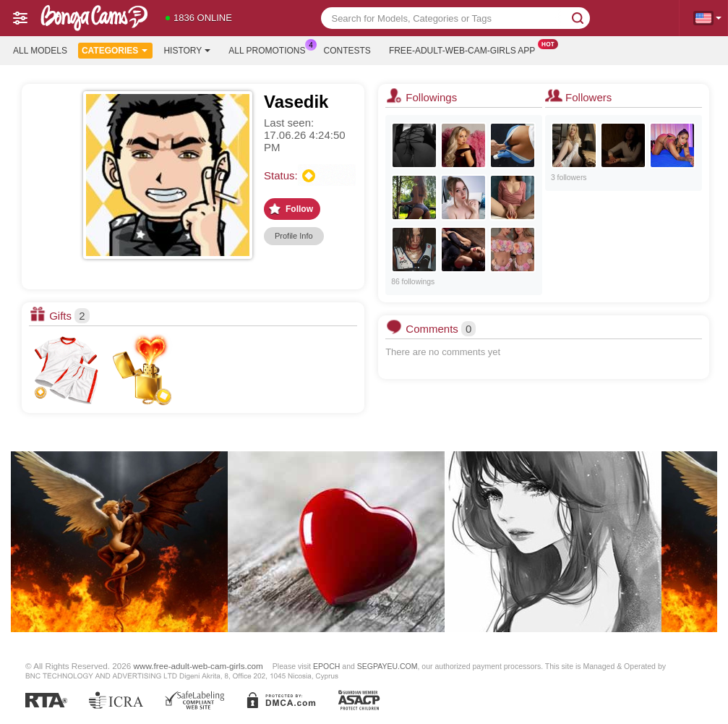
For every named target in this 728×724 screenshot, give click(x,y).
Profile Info (294, 236)
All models (40, 51)
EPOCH (326, 666)
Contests (347, 51)
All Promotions (270, 49)
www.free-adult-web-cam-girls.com (198, 666)
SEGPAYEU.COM (387, 666)
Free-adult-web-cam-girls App (466, 49)
